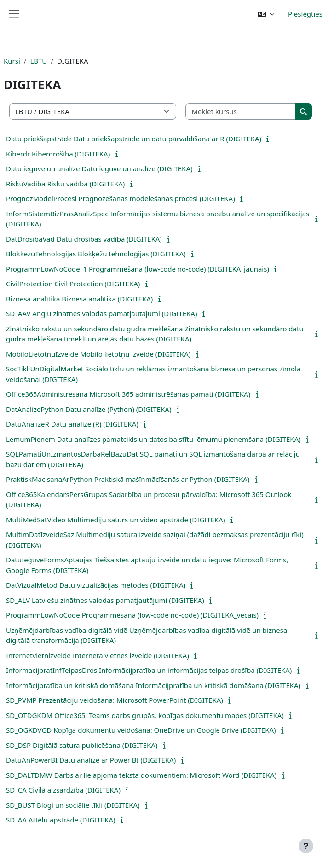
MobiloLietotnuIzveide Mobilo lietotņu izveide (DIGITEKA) (98, 354)
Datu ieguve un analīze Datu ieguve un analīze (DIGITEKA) (99, 168)
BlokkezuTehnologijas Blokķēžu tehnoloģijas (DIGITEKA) (96, 254)
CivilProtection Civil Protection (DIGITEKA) (73, 284)
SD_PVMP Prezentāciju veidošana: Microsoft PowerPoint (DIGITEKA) (115, 700)
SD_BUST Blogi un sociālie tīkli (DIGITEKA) (73, 805)
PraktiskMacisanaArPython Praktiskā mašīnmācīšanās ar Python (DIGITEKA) (128, 479)
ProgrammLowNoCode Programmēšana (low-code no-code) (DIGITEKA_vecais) (132, 615)
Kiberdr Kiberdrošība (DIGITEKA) (58, 154)
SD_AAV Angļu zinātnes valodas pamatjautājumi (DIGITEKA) (101, 313)
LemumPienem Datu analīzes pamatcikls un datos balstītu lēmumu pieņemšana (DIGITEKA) (153, 439)
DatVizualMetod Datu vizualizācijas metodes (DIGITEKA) (96, 585)
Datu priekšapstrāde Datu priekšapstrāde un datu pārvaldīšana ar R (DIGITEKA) (134, 139)
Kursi (12, 61)
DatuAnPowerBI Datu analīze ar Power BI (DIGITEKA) (91, 760)
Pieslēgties (305, 14)
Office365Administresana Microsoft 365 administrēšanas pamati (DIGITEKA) (128, 394)
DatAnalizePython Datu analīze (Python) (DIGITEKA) (89, 409)
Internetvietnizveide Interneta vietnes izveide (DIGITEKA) (98, 655)
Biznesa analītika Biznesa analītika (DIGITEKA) (79, 299)
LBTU (38, 61)
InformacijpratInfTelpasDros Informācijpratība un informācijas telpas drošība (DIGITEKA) (149, 670)
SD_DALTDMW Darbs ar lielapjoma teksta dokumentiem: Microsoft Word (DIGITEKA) (141, 775)
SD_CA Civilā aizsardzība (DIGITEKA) (63, 790)
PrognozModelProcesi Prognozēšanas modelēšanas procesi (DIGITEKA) (121, 198)
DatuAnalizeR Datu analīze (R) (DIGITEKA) (72, 424)
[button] (266, 14)
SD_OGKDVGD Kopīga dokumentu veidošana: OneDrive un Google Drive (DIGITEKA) (141, 730)
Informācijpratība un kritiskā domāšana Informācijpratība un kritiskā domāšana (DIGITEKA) (153, 685)
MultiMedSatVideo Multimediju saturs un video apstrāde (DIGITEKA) (115, 520)
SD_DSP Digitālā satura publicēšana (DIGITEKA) (82, 745)
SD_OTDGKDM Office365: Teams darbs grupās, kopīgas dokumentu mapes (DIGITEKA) (145, 715)
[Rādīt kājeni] (306, 846)
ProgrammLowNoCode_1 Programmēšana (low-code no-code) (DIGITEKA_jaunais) (138, 269)
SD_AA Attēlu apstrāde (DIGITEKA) (61, 820)
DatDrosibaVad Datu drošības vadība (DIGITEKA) (84, 239)
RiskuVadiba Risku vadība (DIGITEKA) (65, 184)
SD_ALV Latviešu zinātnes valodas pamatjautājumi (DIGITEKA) (105, 600)
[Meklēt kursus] (241, 112)
